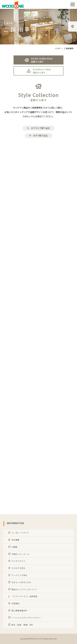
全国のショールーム (20, 554)
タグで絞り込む (38, 136)
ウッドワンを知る (19, 575)
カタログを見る (18, 568)
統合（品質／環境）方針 (22, 625)
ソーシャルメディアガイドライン (26, 618)
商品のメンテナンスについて (24, 589)
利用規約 (15, 603)
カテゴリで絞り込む (38, 128)
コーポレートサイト (20, 533)
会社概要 (15, 540)
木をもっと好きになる (21, 582)
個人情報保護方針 (19, 611)
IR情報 (14, 547)
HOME (58, 48)
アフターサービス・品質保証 (22, 596)
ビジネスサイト (18, 561)
